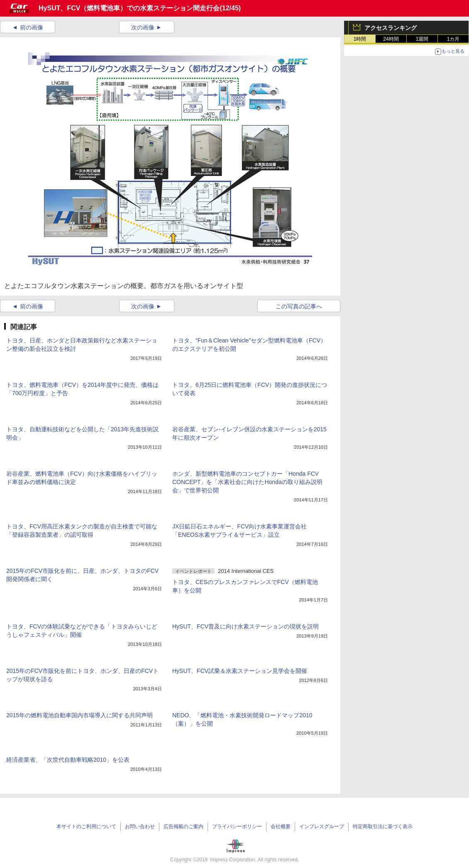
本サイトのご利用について (86, 826)
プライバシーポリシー (237, 826)
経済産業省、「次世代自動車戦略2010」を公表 (68, 760)
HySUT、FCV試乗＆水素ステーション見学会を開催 (240, 671)
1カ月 (453, 39)
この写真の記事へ (299, 306)
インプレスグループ (322, 826)
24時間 (391, 39)
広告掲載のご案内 (183, 826)
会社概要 (281, 826)
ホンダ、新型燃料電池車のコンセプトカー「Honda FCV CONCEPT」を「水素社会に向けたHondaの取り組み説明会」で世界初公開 (247, 482)
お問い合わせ (140, 826)
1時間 (360, 39)
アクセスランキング (391, 28)
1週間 (422, 39)
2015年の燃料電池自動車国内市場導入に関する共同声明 (79, 715)
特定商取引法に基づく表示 (383, 826)
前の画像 (32, 27)
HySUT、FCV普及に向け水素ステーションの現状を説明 (245, 626)
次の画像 (143, 27)
